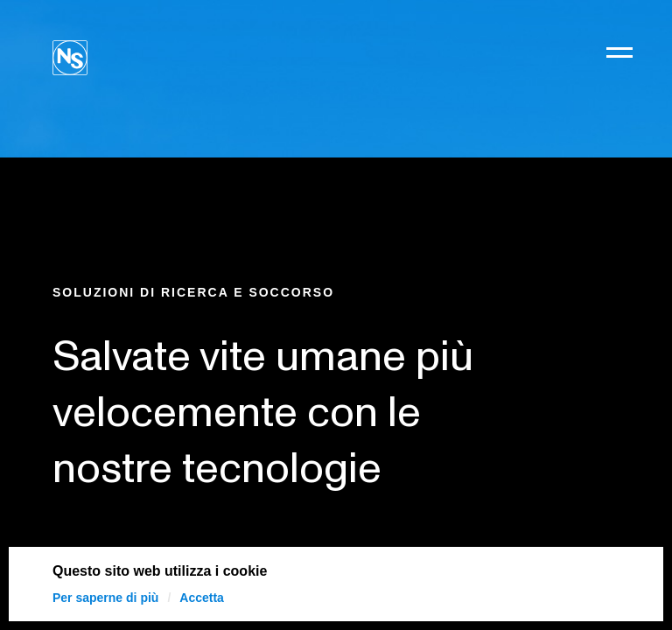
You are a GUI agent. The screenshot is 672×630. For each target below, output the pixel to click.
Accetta (202, 598)
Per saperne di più (105, 598)
